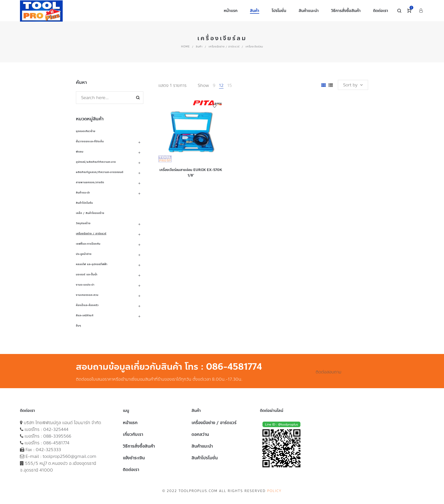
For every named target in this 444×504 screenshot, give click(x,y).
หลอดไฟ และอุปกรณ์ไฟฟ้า (92, 264)
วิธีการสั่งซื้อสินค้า (139, 446)
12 (221, 85)
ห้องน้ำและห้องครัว (87, 305)
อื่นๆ (79, 326)
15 (230, 85)
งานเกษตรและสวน (87, 295)
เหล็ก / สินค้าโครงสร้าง (90, 213)
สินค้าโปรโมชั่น (84, 203)
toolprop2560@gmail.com (70, 456)
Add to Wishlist (215, 106)
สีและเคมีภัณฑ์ (85, 315)
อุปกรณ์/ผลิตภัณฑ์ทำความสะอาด (96, 162)
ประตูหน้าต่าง (84, 254)
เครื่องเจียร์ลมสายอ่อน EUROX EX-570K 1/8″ (191, 173)
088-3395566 (57, 436)
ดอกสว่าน (200, 434)
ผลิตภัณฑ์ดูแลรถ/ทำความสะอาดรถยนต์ (100, 172)
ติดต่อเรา (131, 470)
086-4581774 (56, 443)
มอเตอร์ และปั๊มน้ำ (87, 274)
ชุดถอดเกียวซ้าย (86, 131)
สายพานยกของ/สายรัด (90, 182)
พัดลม (80, 152)
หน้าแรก (130, 423)
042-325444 (56, 429)
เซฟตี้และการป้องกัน (88, 244)
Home (185, 47)
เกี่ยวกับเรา (133, 434)
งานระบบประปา (85, 285)
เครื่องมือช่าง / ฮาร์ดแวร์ (224, 47)
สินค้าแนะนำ (83, 193)
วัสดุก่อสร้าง (83, 223)
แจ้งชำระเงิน (134, 458)
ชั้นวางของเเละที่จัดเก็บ (90, 141)
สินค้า (199, 47)
